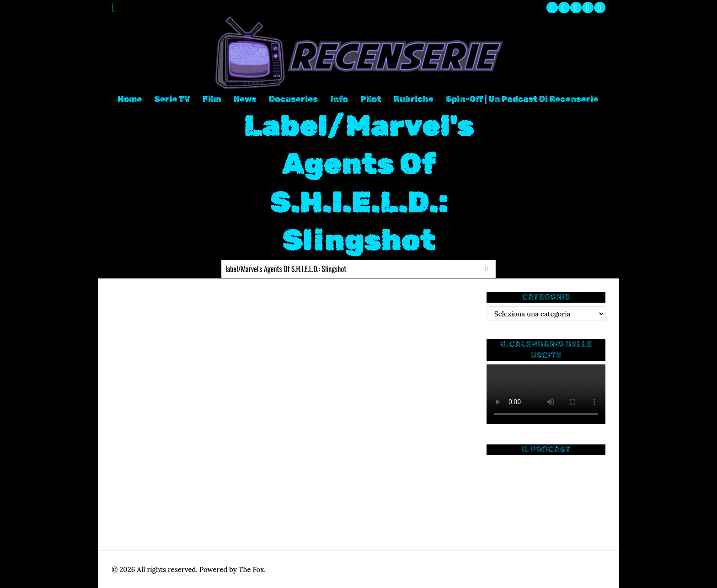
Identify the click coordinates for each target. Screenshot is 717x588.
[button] (487, 269)
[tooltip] (552, 8)
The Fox (251, 569)
